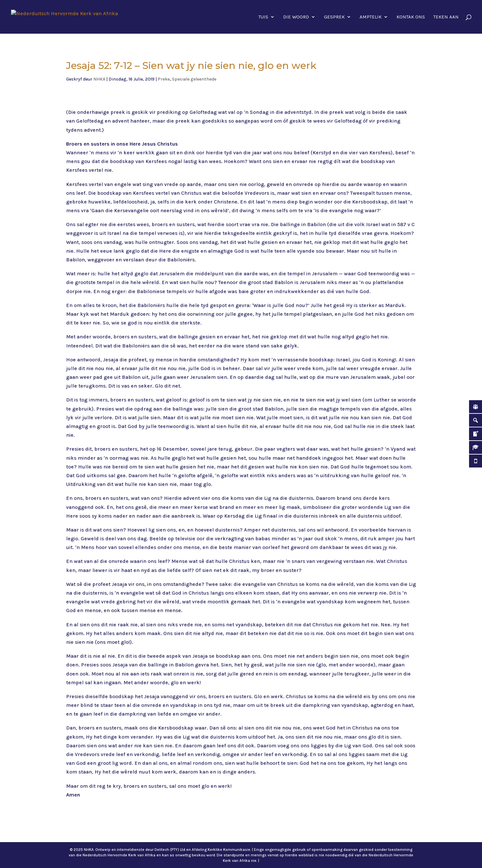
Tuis (263, 17)
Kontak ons (411, 17)
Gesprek (334, 17)
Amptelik (371, 17)
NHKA (99, 79)
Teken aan (446, 17)
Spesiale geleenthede (194, 79)
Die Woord (296, 17)
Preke (164, 79)
